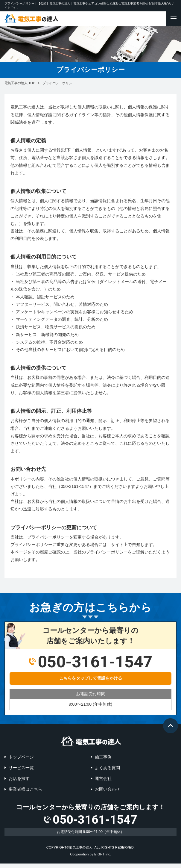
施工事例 (103, 757)
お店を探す (19, 778)
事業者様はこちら (25, 789)
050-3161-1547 (95, 822)
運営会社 (103, 778)
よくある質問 (107, 768)
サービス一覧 (21, 768)
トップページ (21, 757)
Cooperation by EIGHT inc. (90, 859)
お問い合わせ (107, 789)
